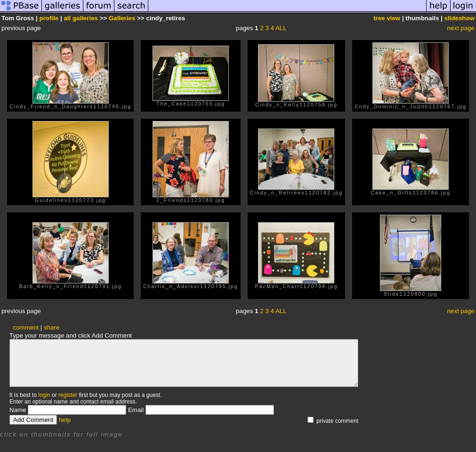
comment (26, 327)
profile (49, 18)
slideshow (460, 18)
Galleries (122, 18)
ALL (281, 28)
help (65, 420)
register (68, 395)
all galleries (81, 18)
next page (461, 28)
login (44, 395)
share (52, 327)
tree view (387, 18)
